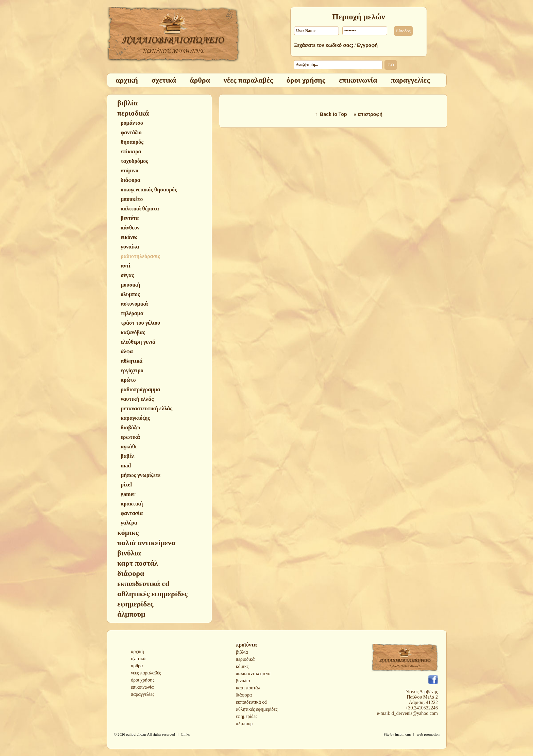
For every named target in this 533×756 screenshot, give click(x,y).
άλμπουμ (244, 724)
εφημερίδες (247, 716)
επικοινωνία (142, 687)
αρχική (137, 651)
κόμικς (242, 666)
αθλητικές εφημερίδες (257, 709)
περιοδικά (245, 659)
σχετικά (138, 659)
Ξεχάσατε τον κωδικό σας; (324, 45)
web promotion (428, 734)
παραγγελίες (143, 694)
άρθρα (137, 666)
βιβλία (242, 652)
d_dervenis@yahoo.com (415, 713)
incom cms (403, 734)
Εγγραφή (367, 45)
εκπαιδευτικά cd (251, 702)
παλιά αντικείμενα (253, 674)
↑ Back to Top (331, 114)
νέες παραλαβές (146, 673)
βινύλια (243, 681)
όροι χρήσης (143, 680)
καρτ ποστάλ (248, 688)
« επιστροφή (368, 114)
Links (185, 734)
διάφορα (244, 695)
